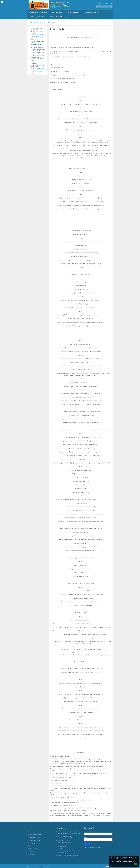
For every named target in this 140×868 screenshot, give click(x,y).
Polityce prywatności (130, 861)
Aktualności (33, 857)
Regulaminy (52, 23)
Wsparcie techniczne (35, 835)
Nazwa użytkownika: (90, 832)
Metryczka (33, 846)
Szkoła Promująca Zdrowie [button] (37, 17)
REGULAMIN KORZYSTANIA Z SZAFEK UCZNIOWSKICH (38, 69)
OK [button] (135, 864)
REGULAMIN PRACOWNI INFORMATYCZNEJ (38, 56)
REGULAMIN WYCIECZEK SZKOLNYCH (38, 66)
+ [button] (94, 3)
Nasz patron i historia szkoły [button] (93, 12)
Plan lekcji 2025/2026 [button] (74, 12)
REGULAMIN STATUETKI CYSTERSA (37, 53)
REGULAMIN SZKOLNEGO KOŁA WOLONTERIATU (38, 47)
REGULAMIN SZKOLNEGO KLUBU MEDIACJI (38, 50)
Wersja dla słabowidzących (35, 866)
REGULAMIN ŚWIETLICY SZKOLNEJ (37, 39)
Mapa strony (33, 848)
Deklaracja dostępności (36, 837)
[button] (103, 3)
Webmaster (33, 832)
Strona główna (34, 23)
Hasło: (86, 837)
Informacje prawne (35, 840)
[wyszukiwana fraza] (104, 6)
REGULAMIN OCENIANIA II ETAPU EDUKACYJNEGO (38, 35)
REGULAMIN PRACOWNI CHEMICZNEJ (38, 60)
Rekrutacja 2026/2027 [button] (56, 17)
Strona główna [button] (33, 12)
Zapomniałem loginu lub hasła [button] (92, 847)
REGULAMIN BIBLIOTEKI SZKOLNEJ (38, 42)
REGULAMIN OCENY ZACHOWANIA (36, 29)
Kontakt (32, 854)
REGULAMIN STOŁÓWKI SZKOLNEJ (37, 72)
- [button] (97, 3)
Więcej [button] (69, 17)
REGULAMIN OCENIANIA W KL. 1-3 (38, 32)
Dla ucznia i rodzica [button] (57, 12)
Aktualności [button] (44, 12)
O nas (31, 851)
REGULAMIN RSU (36, 44)
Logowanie (109, 3)
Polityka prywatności (35, 843)
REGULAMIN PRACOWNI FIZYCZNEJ (38, 63)
